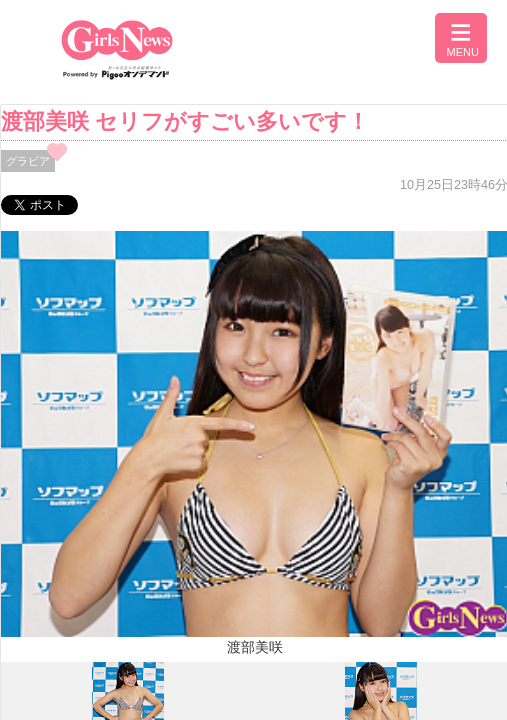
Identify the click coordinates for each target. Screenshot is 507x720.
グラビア (28, 161)
